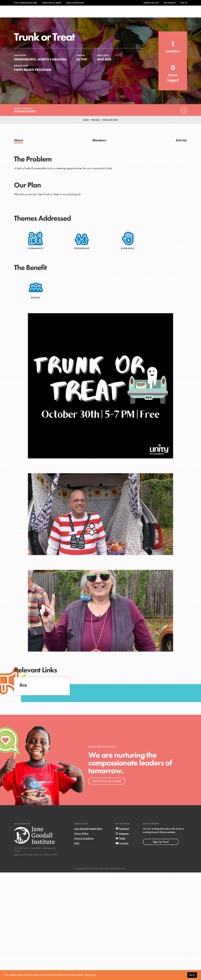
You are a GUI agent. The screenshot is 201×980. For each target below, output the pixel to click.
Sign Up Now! (161, 848)
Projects (143, 13)
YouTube (122, 849)
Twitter (121, 844)
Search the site (151, 3)
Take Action (178, 13)
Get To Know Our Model (107, 787)
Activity (181, 146)
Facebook (122, 834)
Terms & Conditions (84, 844)
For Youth (80, 13)
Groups (159, 13)
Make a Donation (75, 3)
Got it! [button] (192, 975)
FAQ (77, 849)
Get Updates (170, 3)
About (64, 13)
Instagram (122, 839)
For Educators (102, 13)
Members (99, 146)
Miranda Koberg (25, 117)
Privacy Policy (81, 839)
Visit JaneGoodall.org (26, 3)
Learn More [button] (90, 975)
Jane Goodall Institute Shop (88, 834)
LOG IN (184, 3)
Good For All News (52, 3)
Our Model (125, 13)
